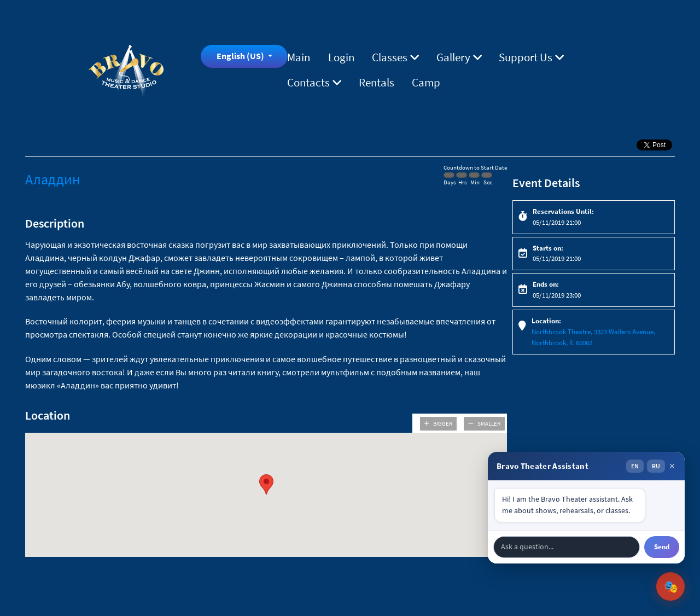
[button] (266, 484)
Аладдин (53, 179)
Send (662, 547)
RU (656, 466)
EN (635, 466)
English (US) (241, 56)
